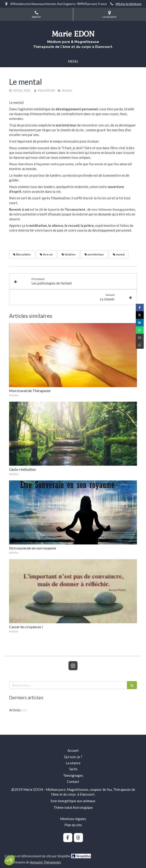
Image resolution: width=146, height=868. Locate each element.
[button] (10, 860)
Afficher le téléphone (128, 4)
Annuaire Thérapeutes (45, 862)
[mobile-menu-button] (73, 61)
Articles (15, 710)
